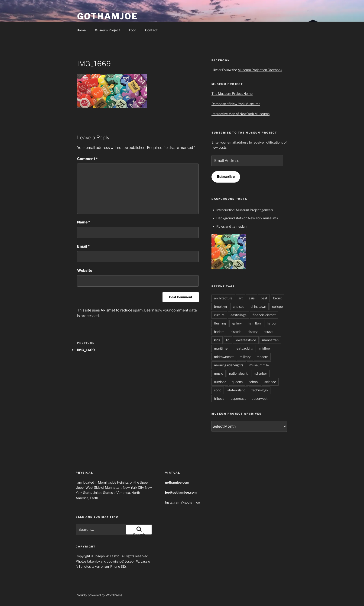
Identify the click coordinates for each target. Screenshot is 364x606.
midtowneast (224, 357)
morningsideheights (229, 365)
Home (81, 30)
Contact (151, 30)
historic (236, 332)
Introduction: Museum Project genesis (245, 210)
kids (217, 340)
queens (237, 382)
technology (260, 390)
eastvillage (239, 315)
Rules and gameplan (231, 226)
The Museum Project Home (232, 93)
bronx (278, 298)
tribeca (219, 398)
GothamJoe (107, 16)
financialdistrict (264, 315)
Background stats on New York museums (247, 218)
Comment (87, 159)
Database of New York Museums (236, 104)
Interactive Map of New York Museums (240, 114)
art (240, 298)
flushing (220, 323)
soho (218, 390)
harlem (219, 332)
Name (84, 222)
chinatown (258, 306)
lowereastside (246, 340)
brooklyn (220, 306)
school (253, 382)
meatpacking (243, 348)
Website (85, 270)
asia (252, 298)
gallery (237, 323)
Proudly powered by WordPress (99, 595)
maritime (221, 348)
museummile (259, 365)
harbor (272, 323)
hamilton (254, 323)
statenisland (236, 390)
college (277, 306)
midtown (266, 348)
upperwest (260, 398)
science (270, 382)
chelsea (239, 306)
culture (219, 315)
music (219, 373)
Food (133, 30)
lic (228, 340)
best (264, 298)
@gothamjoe (190, 502)
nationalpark (238, 373)
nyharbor (260, 373)
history (252, 332)
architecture (223, 298)
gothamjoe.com (177, 482)
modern (262, 357)
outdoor (220, 382)
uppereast (238, 398)
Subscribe (226, 177)
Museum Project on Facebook (260, 70)
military (245, 357)
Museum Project (107, 30)
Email (83, 246)
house (268, 332)
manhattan (270, 340)
